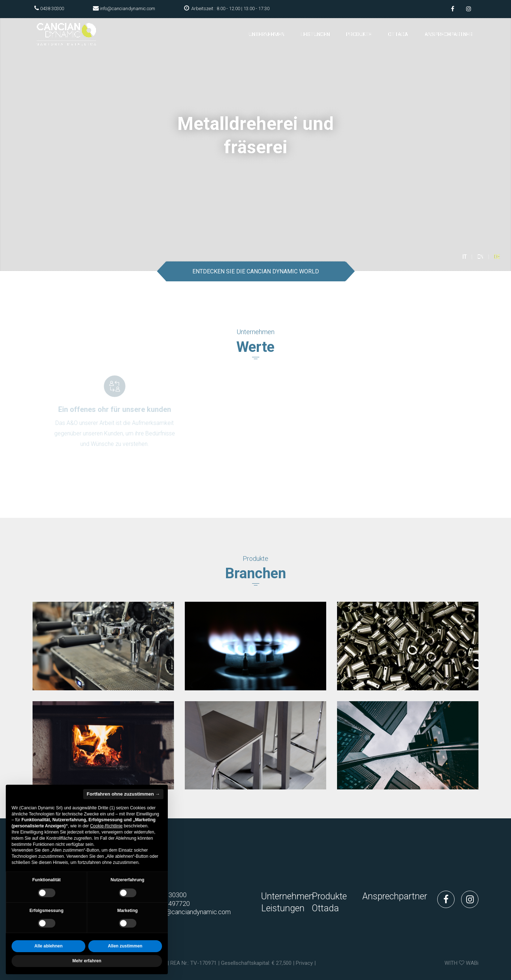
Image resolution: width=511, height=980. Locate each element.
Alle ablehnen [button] (48, 946)
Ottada (398, 34)
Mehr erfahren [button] (87, 961)
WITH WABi (461, 963)
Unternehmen (267, 34)
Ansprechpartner (449, 34)
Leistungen (315, 34)
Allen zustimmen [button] (125, 946)
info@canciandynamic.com (127, 8)
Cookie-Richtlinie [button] (106, 826)
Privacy (304, 963)
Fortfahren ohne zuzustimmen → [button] (123, 794)
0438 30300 (52, 8)
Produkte (359, 34)
